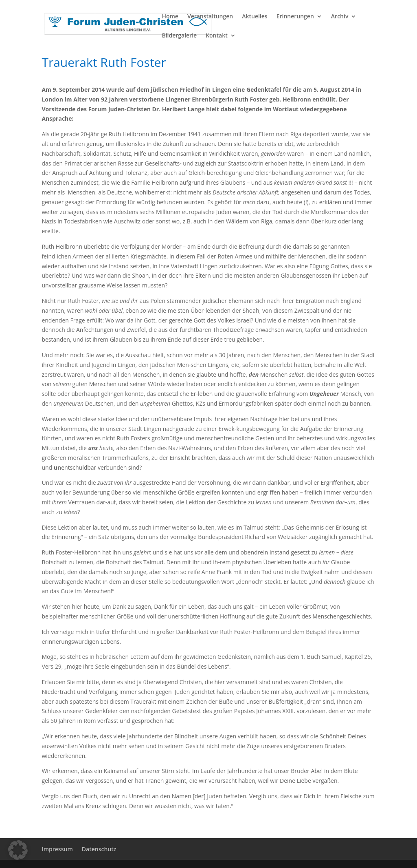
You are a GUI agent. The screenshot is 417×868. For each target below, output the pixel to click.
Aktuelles (255, 17)
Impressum (57, 849)
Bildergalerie (179, 36)
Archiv (340, 17)
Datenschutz (99, 849)
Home (170, 17)
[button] (18, 850)
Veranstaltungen (210, 17)
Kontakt (217, 36)
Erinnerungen (295, 17)
